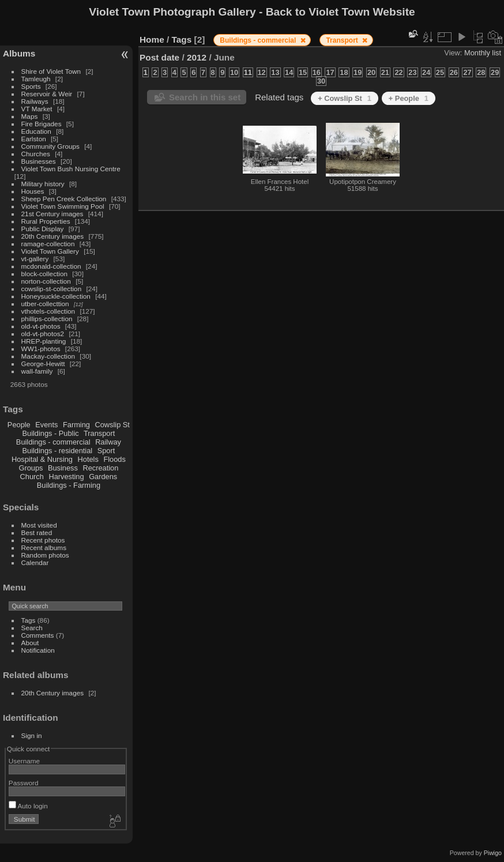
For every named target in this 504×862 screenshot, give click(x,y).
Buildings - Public (51, 433)
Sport (106, 451)
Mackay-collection (48, 356)
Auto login (28, 806)
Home (152, 39)
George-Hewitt (43, 364)
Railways (35, 101)
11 (248, 72)
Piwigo (493, 853)
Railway (108, 442)
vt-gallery (35, 259)
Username (24, 761)
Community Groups (50, 146)
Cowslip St (112, 425)
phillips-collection (47, 319)
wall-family (37, 371)
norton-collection (46, 281)
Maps (30, 116)
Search (32, 628)
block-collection (44, 274)
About (30, 643)
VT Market (37, 109)
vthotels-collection (48, 311)
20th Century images (53, 236)
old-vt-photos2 (43, 334)
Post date (159, 57)
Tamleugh (36, 79)
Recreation (100, 468)
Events (46, 425)
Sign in (32, 735)
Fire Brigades (42, 124)
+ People (409, 98)
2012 (197, 57)
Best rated (37, 532)
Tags (29, 620)
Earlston (34, 139)
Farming (76, 425)
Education (36, 131)
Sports (31, 86)
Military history (43, 184)
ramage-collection (48, 244)
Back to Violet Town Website (341, 12)
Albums (19, 53)
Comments (38, 635)
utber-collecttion (45, 304)
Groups (31, 468)
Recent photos (43, 540)
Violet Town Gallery (50, 251)
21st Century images (52, 214)
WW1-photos (41, 349)
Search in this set (205, 97)
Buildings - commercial (53, 442)
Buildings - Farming (69, 485)
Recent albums (44, 547)
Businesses (39, 161)
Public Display (43, 229)
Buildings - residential (58, 451)
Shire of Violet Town (51, 71)
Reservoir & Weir (47, 94)
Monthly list (483, 53)
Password (24, 783)
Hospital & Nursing (42, 459)
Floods (114, 459)
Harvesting (66, 477)
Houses (33, 191)
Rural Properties (46, 221)
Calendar (35, 562)
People (19, 425)
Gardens (103, 477)
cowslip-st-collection (52, 289)
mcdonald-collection (51, 266)
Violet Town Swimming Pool (63, 206)
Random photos (45, 555)
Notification (38, 650)
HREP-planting (44, 341)
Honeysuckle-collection (56, 296)
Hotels (88, 459)
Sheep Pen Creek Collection (64, 199)
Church (32, 477)
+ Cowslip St (345, 98)
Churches (36, 154)
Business (63, 468)
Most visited (39, 525)
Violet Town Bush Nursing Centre (71, 169)
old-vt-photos (41, 326)
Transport (99, 433)
